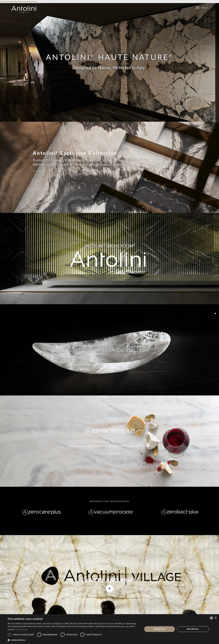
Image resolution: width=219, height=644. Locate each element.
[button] (73, 640)
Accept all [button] (160, 629)
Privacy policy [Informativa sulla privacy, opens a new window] (22, 629)
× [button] (216, 618)
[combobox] (211, 618)
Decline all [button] (193, 629)
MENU (204, 8)
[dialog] (109, 629)
